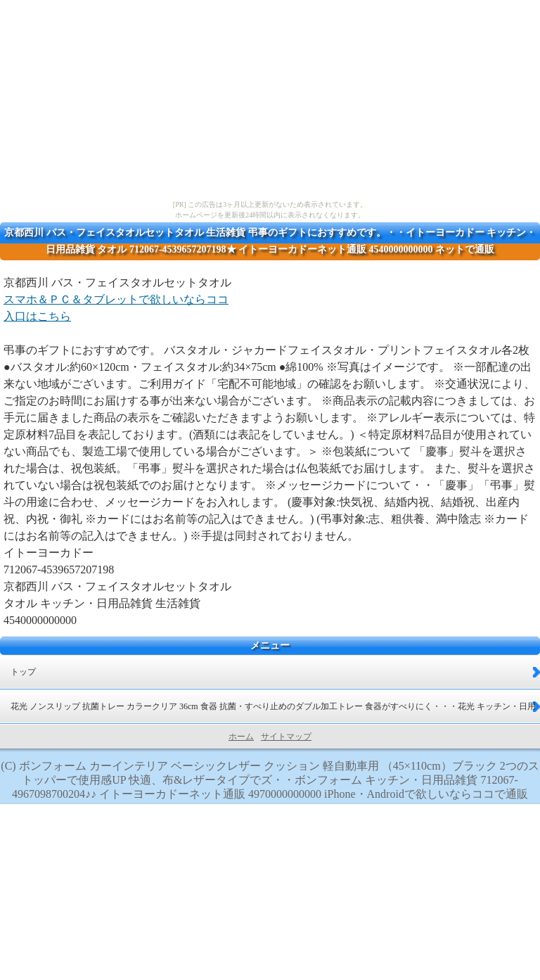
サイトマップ (286, 737)
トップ (23, 672)
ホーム (241, 737)
